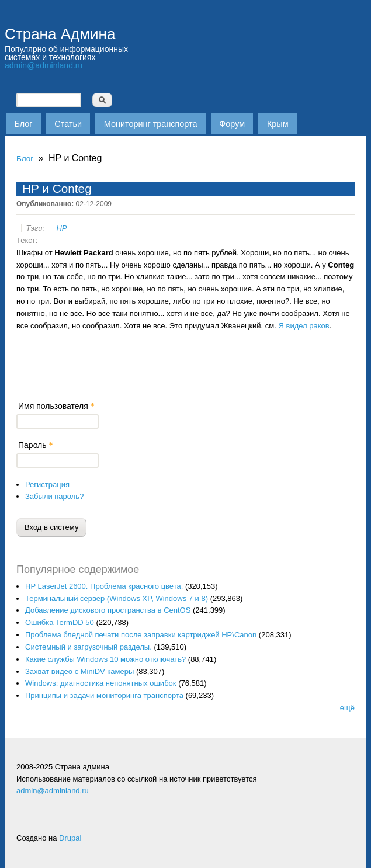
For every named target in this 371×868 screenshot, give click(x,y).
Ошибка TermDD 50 (60, 622)
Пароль (35, 445)
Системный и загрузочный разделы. (89, 647)
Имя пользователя (56, 406)
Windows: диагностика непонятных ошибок (101, 683)
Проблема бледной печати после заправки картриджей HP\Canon (141, 635)
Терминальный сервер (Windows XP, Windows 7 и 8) (117, 598)
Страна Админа (60, 34)
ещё (347, 708)
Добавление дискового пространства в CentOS (108, 610)
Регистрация (47, 485)
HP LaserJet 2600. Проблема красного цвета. (104, 586)
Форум (232, 124)
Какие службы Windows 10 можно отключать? (105, 659)
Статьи (68, 124)
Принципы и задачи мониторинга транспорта (104, 695)
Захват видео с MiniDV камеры (79, 671)
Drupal (70, 838)
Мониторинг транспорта (151, 124)
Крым (278, 124)
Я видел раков (304, 326)
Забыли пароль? (54, 496)
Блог (23, 124)
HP (61, 228)
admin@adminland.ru (44, 65)
